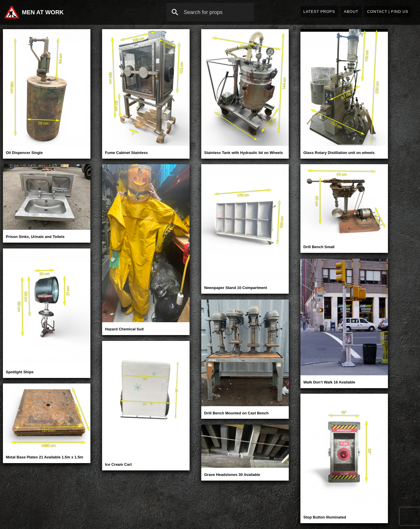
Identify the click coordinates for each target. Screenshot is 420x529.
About (351, 12)
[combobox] (210, 12)
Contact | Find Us (388, 12)
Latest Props (319, 12)
